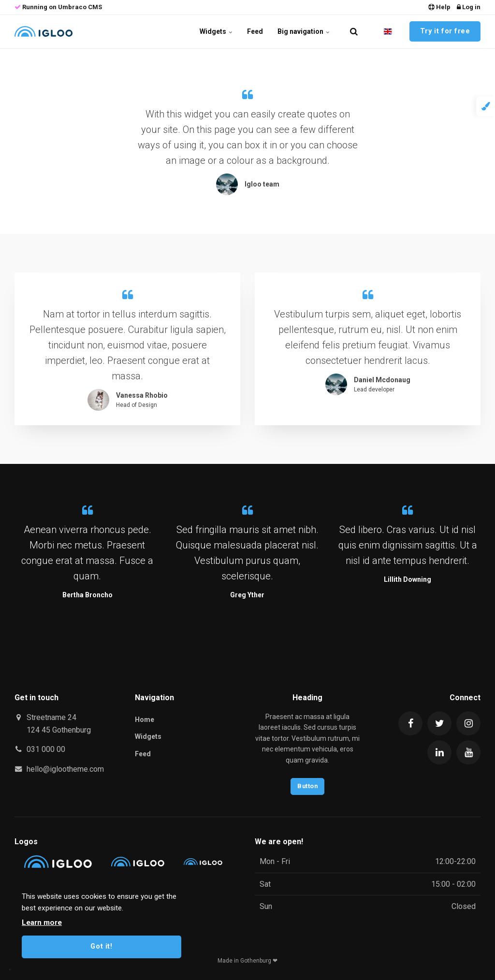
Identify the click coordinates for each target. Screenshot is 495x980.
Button (307, 786)
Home (145, 720)
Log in (469, 7)
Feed (255, 31)
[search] (354, 31)
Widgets (216, 31)
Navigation (154, 698)
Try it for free (445, 31)
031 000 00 (46, 749)
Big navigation (304, 31)
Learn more (42, 922)
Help (439, 7)
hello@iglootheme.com (65, 769)
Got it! (101, 946)
